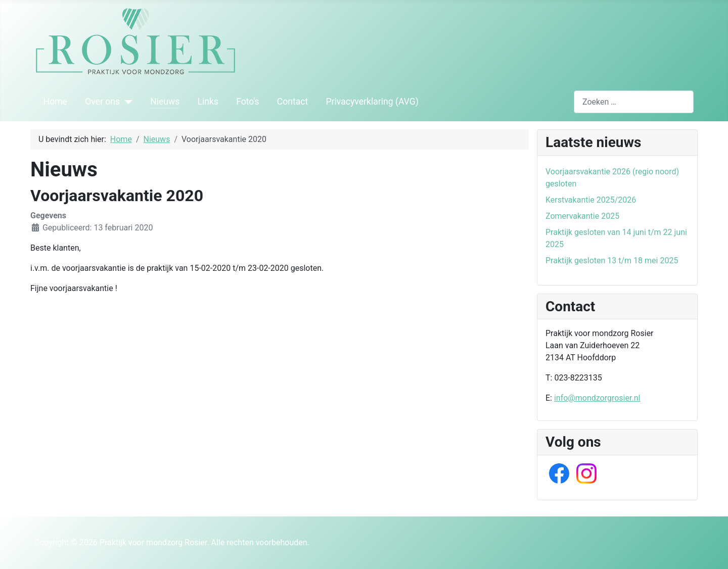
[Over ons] (126, 102)
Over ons (102, 102)
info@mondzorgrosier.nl (597, 398)
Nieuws (165, 102)
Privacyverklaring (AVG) (372, 102)
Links (208, 102)
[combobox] (634, 102)
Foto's (248, 102)
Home (55, 102)
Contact (293, 102)
